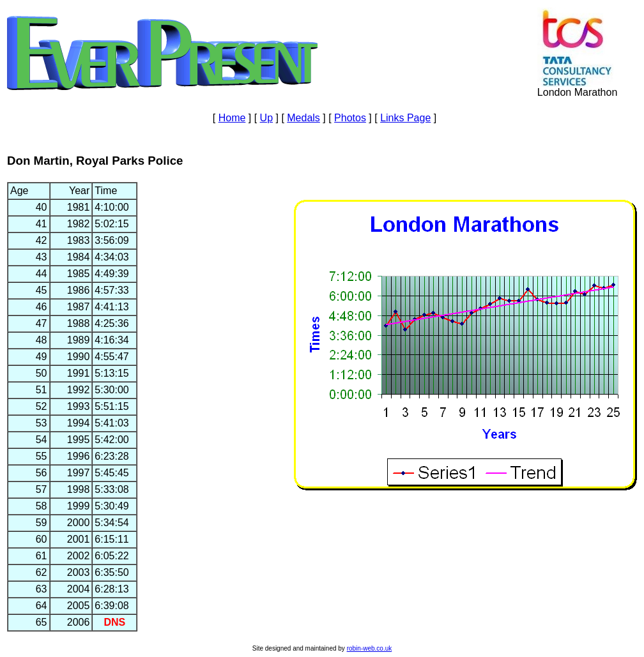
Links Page (405, 118)
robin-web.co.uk (370, 648)
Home (232, 118)
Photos (350, 118)
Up (266, 118)
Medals (303, 118)
